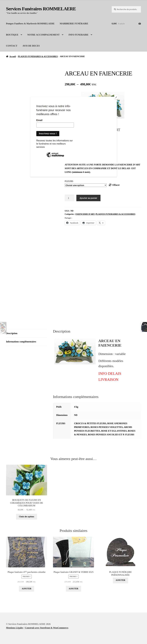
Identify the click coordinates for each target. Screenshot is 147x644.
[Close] (116, 97)
